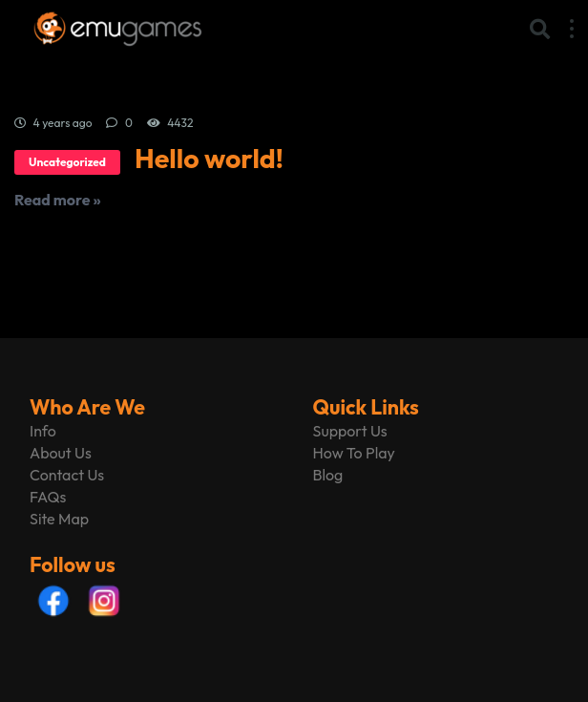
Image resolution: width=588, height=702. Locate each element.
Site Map (59, 519)
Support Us (350, 431)
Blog (328, 475)
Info (43, 431)
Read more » (58, 200)
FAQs (48, 497)
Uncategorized (67, 162)
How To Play (354, 453)
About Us (61, 453)
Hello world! (209, 158)
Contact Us (67, 475)
